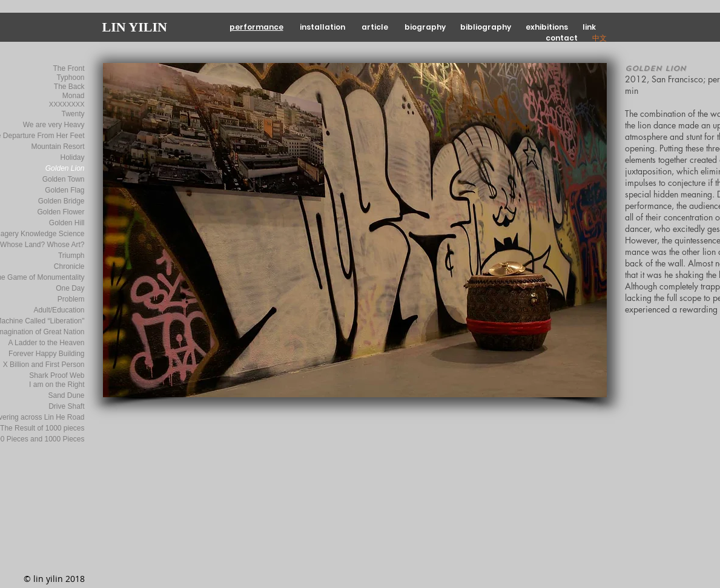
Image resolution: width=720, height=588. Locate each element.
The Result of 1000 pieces (42, 428)
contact (563, 38)
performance (256, 27)
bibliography (486, 27)
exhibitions (548, 27)
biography (427, 27)
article (376, 27)
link (589, 27)
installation (323, 27)
